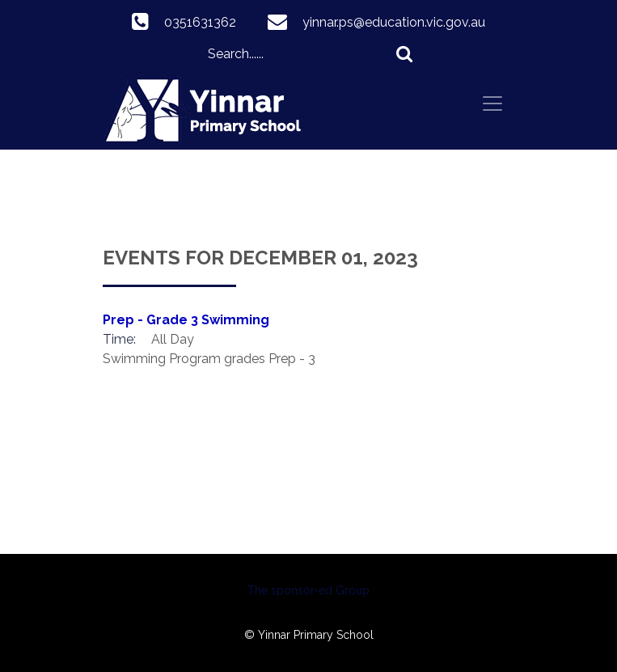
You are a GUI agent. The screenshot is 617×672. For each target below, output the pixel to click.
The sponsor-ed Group (308, 590)
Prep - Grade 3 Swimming (186, 320)
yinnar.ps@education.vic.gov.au (394, 22)
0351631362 (200, 22)
